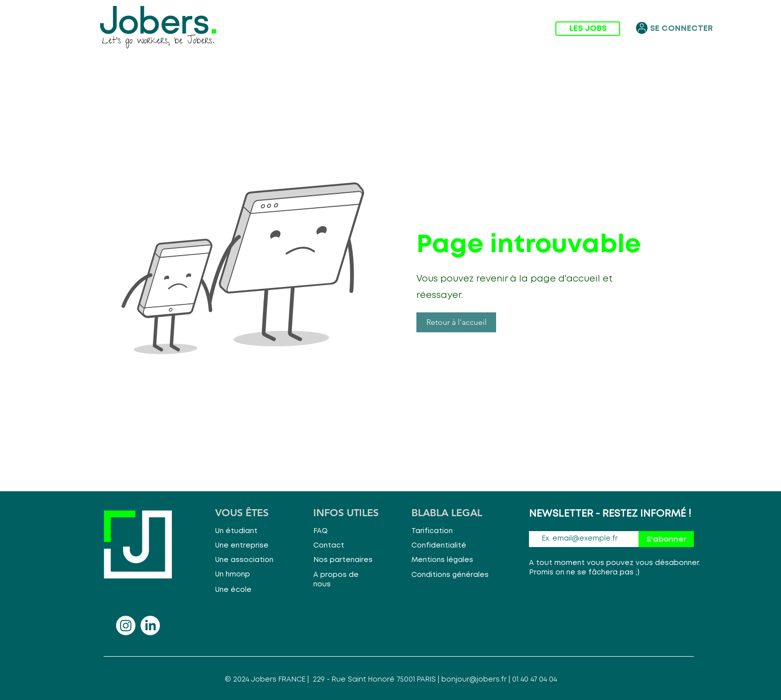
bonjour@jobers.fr (474, 680)
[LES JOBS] (588, 29)
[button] (456, 322)
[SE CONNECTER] (681, 29)
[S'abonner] (666, 539)
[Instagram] (126, 626)
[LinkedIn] (150, 626)
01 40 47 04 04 (534, 680)
